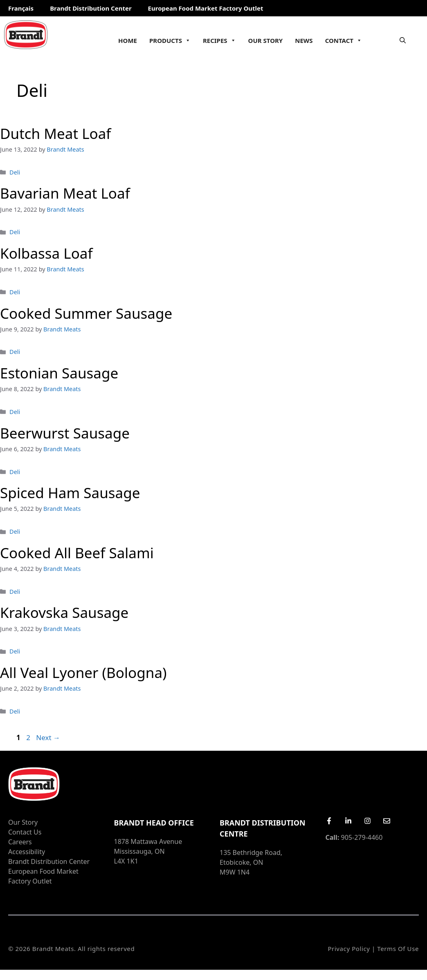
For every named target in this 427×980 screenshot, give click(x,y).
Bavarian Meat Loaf (65, 193)
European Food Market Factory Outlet (206, 8)
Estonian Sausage (59, 373)
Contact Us (25, 832)
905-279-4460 (354, 837)
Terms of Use (398, 949)
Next (48, 737)
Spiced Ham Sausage (70, 493)
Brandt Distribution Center (91, 8)
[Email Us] (387, 821)
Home (128, 40)
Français (21, 8)
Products (170, 40)
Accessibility (27, 852)
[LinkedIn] (348, 821)
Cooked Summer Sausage (86, 313)
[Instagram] (367, 821)
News (304, 40)
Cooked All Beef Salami (77, 553)
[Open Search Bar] (403, 40)
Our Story (266, 40)
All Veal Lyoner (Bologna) (83, 672)
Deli (15, 172)
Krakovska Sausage (64, 612)
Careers (20, 842)
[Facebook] (329, 821)
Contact (344, 40)
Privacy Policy (349, 949)
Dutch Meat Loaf (55, 133)
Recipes (219, 40)
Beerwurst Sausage (65, 433)
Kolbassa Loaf (46, 253)
